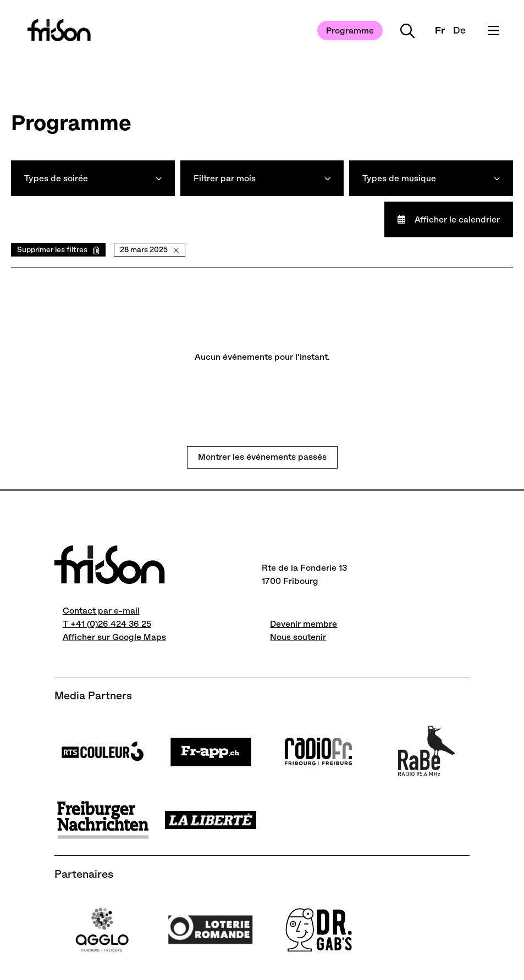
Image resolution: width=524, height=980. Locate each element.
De (459, 30)
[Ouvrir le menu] (493, 30)
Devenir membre (304, 624)
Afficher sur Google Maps (114, 637)
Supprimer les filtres (52, 250)
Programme (350, 30)
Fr (440, 30)
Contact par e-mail (101, 611)
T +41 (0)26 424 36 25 (107, 624)
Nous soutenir (298, 637)
